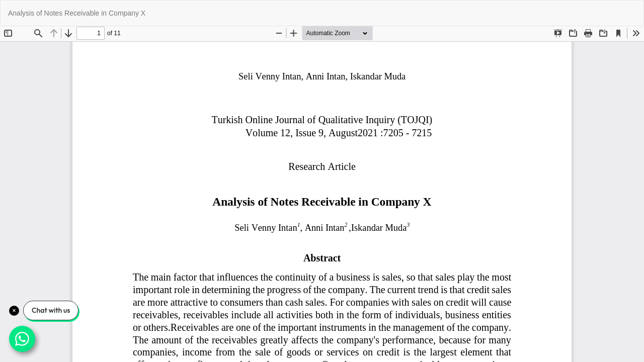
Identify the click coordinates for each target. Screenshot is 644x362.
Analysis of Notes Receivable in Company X (77, 13)
